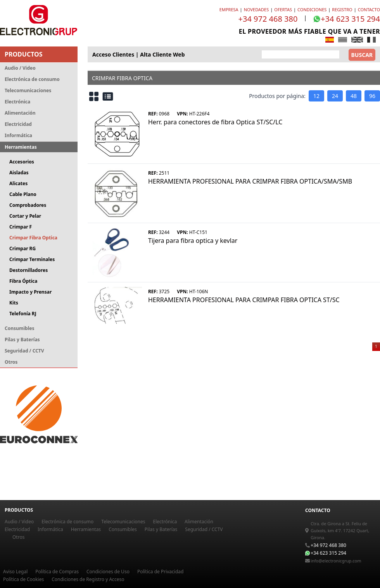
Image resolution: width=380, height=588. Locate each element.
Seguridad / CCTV (24, 351)
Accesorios (22, 162)
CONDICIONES (312, 9)
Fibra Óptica (23, 281)
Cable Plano (23, 194)
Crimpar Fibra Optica (33, 238)
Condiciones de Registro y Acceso (88, 579)
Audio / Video (20, 68)
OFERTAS (283, 9)
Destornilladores (28, 270)
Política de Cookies (23, 579)
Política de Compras (57, 572)
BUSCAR (362, 55)
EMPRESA (229, 9)
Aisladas (19, 173)
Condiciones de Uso (108, 572)
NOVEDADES (256, 9)
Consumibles (19, 328)
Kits (14, 303)
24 (335, 96)
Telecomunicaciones (28, 90)
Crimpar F (21, 227)
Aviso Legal (15, 572)
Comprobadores (28, 205)
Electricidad (18, 124)
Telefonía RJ (23, 314)
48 (354, 96)
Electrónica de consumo (32, 79)
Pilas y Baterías (22, 340)
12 (316, 96)
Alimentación (20, 113)
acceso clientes (113, 54)
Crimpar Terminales (32, 259)
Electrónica (17, 102)
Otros (11, 362)
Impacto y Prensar (30, 292)
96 (372, 96)
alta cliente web (162, 54)
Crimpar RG (22, 248)
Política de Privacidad (161, 572)
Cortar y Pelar (25, 216)
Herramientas (21, 147)
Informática (18, 135)
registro (342, 9)
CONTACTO (369, 9)
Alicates (18, 183)
